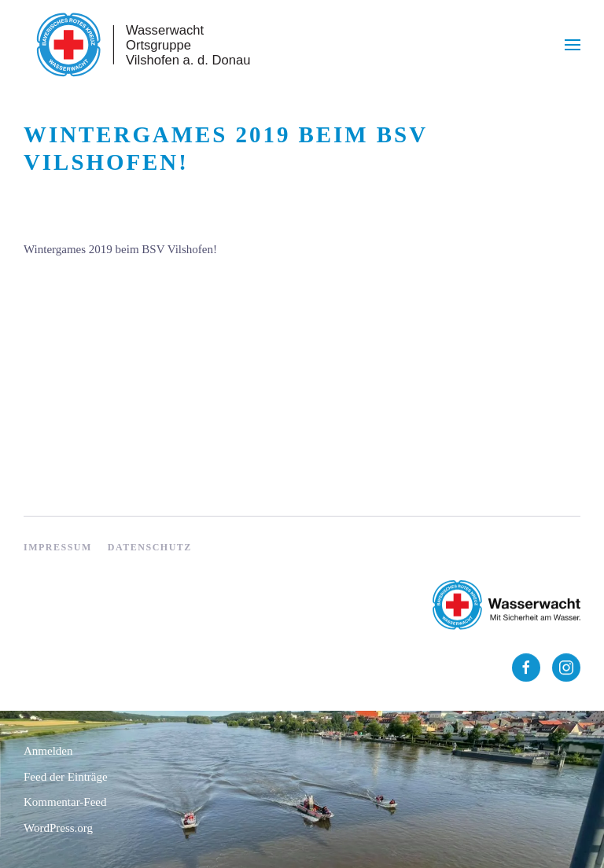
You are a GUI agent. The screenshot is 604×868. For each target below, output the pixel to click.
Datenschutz (150, 547)
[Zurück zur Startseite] (142, 45)
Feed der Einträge (66, 777)
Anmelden (48, 751)
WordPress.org (58, 828)
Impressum (58, 547)
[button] (573, 45)
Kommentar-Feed (65, 802)
